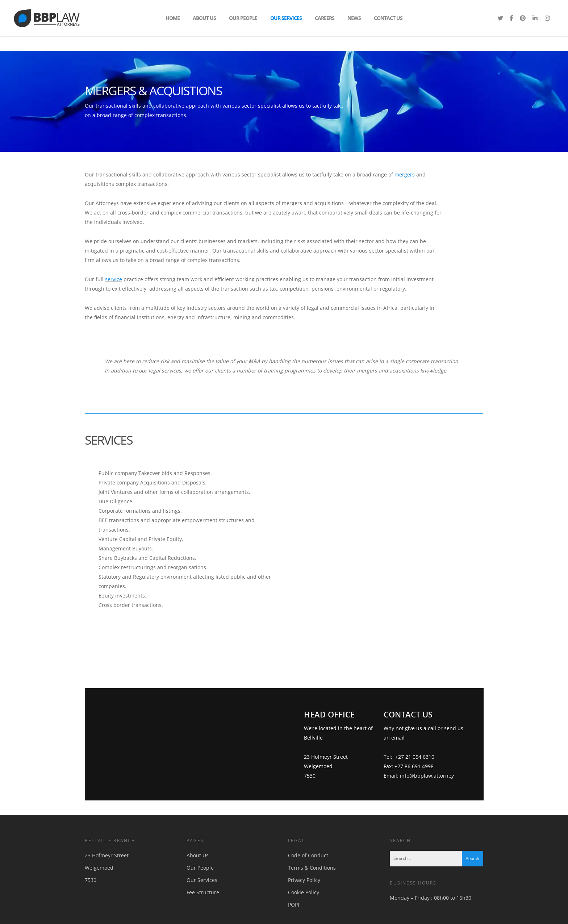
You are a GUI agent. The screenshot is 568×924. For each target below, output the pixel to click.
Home (173, 18)
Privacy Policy (304, 880)
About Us (204, 18)
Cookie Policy (304, 892)
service (114, 279)
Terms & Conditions (312, 868)
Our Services (286, 18)
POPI (294, 905)
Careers (325, 18)
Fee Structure (203, 892)
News (354, 18)
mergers (405, 174)
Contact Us (388, 18)
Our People (243, 18)
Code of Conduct (308, 855)
